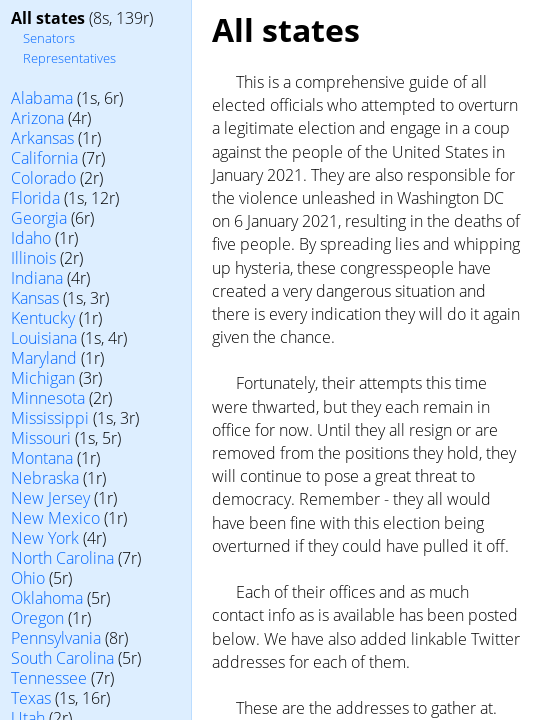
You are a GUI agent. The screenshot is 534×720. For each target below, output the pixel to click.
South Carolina (62, 658)
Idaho (31, 238)
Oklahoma (47, 598)
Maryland (44, 358)
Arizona (37, 118)
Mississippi (50, 418)
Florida (35, 198)
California (44, 158)
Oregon (37, 618)
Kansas (35, 298)
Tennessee (49, 678)
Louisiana (44, 338)
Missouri (41, 438)
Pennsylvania (56, 638)
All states (48, 18)
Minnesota (48, 398)
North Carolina (62, 558)
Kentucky (43, 318)
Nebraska (45, 478)
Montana (42, 458)
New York (45, 538)
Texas (31, 698)
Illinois (33, 258)
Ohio (28, 578)
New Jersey (50, 498)
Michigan (43, 378)
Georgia (39, 218)
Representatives (69, 58)
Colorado (43, 178)
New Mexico (55, 518)
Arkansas (42, 138)
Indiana (37, 278)
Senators (49, 38)
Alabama (42, 98)
